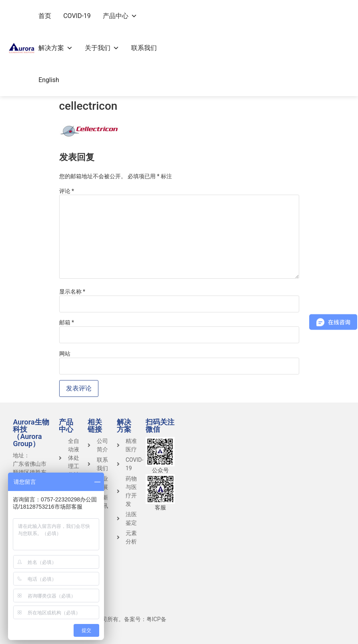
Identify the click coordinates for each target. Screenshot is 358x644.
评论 (67, 191)
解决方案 (56, 48)
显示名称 (72, 292)
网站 (65, 354)
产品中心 (120, 16)
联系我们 (144, 48)
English (49, 80)
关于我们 (102, 48)
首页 (45, 16)
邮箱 (67, 322)
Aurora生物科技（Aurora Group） (31, 433)
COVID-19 (77, 16)
